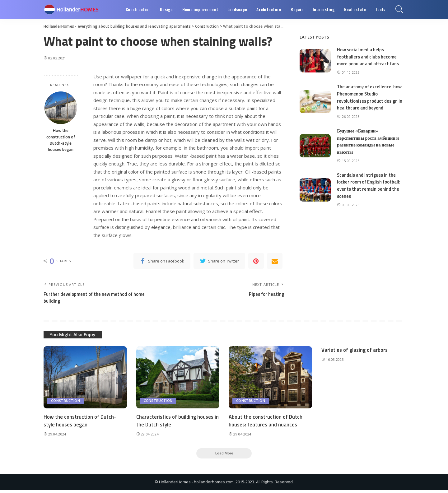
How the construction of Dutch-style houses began (61, 140)
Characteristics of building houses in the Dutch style (176, 423)
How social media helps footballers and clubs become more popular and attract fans (368, 57)
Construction (65, 403)
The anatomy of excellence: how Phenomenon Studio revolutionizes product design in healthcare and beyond (371, 97)
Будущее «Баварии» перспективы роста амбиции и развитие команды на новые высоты (369, 141)
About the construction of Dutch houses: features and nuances (266, 423)
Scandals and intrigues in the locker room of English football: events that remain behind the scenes (369, 184)
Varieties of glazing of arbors (355, 351)
